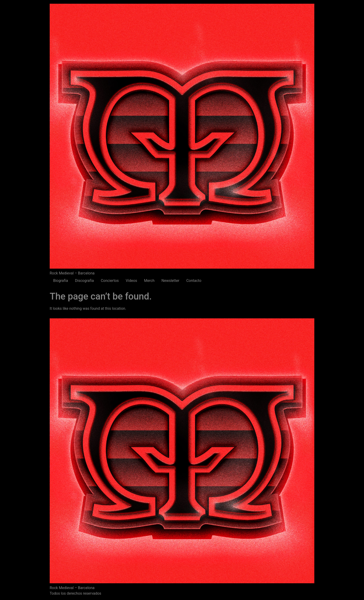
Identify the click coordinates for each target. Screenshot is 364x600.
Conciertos (110, 281)
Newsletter (170, 281)
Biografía (61, 281)
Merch (149, 281)
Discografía (84, 281)
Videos (132, 281)
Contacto (194, 281)
